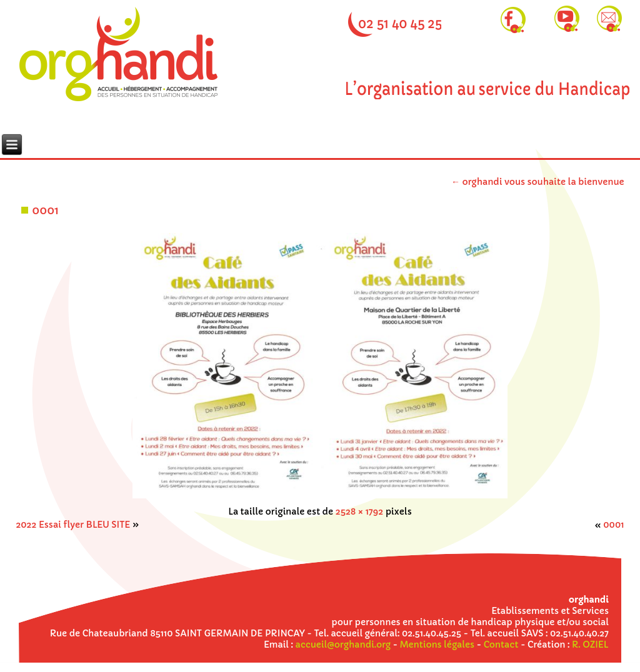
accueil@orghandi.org (343, 645)
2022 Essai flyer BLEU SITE (73, 525)
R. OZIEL (590, 645)
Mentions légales (437, 645)
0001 (45, 210)
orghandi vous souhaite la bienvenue (538, 182)
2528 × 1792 (360, 511)
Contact (501, 645)
